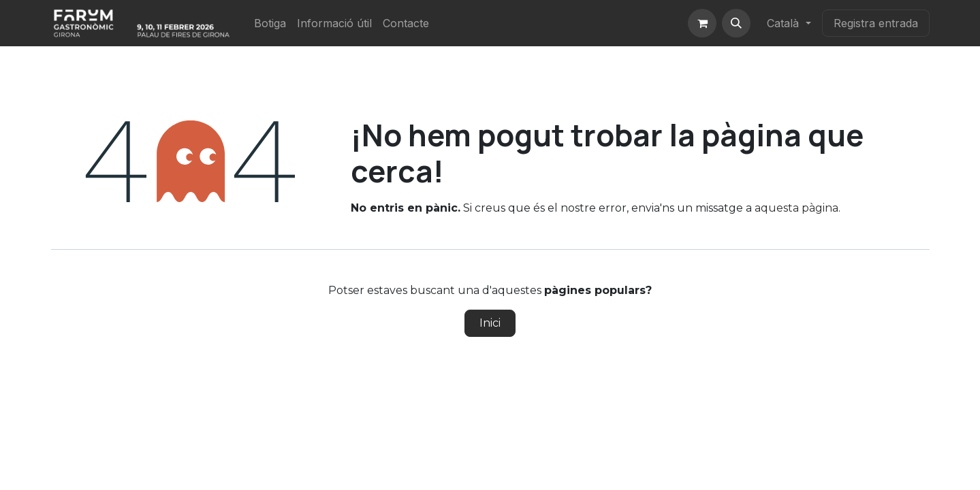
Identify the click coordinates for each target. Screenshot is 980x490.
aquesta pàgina (796, 208)
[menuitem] (270, 23)
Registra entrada (876, 23)
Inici (490, 323)
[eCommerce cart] (702, 23)
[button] (736, 23)
